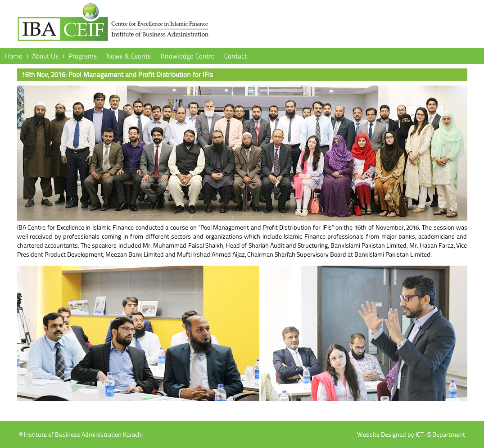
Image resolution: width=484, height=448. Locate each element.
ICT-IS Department (440, 434)
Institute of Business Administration (113, 25)
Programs (83, 56)
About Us (45, 56)
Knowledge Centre (188, 56)
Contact (235, 56)
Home (14, 56)
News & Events (129, 56)
